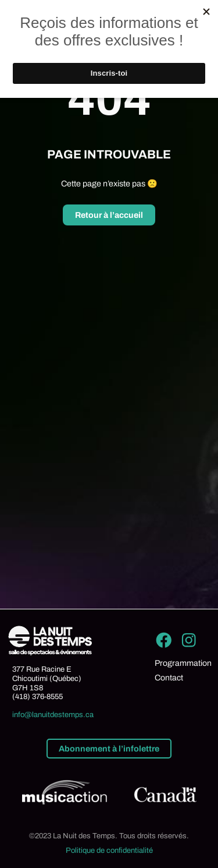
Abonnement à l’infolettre (109, 749)
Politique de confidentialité (109, 851)
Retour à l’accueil (109, 215)
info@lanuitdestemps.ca (53, 715)
